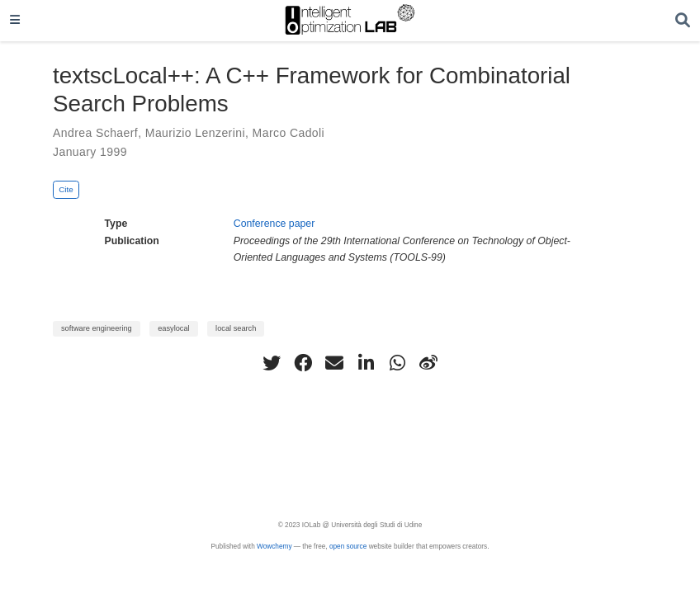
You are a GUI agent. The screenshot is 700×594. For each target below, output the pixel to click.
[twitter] (272, 363)
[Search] (683, 21)
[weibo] (428, 363)
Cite (66, 189)
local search (236, 328)
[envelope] (334, 363)
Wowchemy (274, 547)
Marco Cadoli (289, 133)
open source (348, 547)
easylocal (174, 328)
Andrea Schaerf (95, 133)
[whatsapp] (397, 363)
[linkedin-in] (366, 363)
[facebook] (303, 363)
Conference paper (274, 224)
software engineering (97, 328)
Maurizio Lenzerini (195, 133)
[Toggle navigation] (15, 21)
